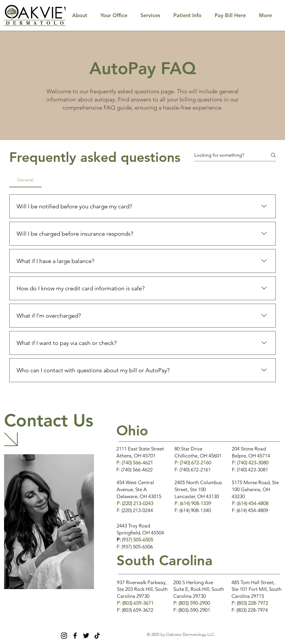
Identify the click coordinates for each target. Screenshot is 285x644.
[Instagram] (64, 636)
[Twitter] (86, 636)
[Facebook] (75, 636)
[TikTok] (97, 636)
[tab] (25, 180)
